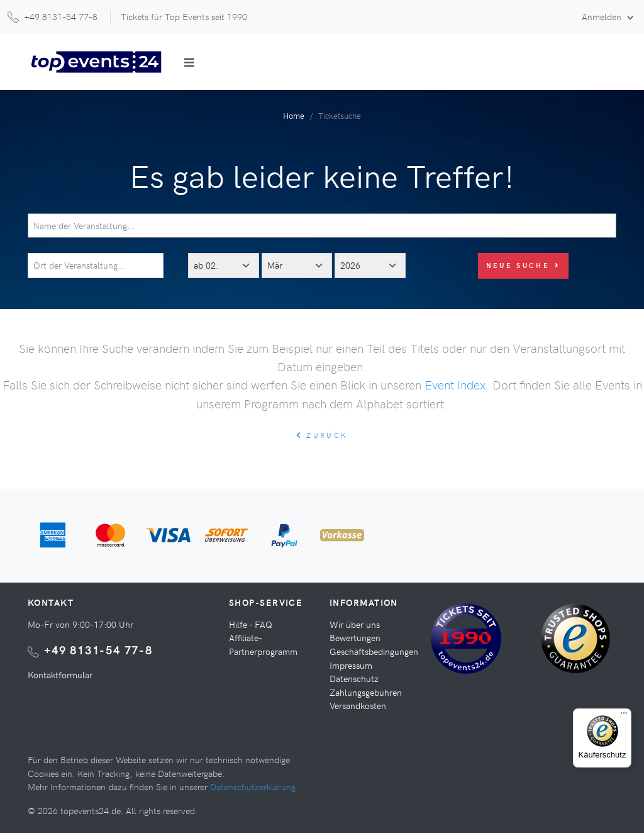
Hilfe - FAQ (251, 624)
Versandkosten (358, 705)
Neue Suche (523, 265)
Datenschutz (354, 678)
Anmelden (603, 16)
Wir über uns (355, 624)
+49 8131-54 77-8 (98, 650)
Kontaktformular (60, 674)
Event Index (455, 384)
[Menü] (624, 716)
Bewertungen (355, 637)
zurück (322, 435)
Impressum (351, 665)
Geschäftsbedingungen (374, 651)
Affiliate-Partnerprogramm (263, 644)
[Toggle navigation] (189, 62)
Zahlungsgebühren (366, 692)
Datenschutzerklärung (253, 786)
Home (294, 115)
